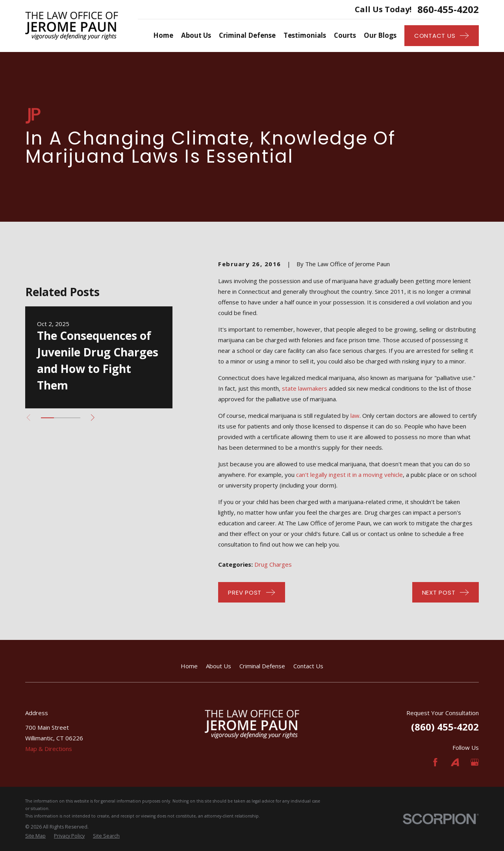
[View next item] (93, 418)
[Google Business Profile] (475, 762)
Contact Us (308, 666)
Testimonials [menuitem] (305, 35)
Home (189, 666)
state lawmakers (305, 388)
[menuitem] (35, 836)
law (355, 415)
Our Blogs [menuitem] (380, 35)
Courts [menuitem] (345, 35)
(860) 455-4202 (445, 727)
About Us (219, 666)
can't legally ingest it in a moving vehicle (349, 475)
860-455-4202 (448, 9)
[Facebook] (435, 762)
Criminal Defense (262, 666)
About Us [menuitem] (196, 35)
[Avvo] (455, 762)
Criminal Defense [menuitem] (247, 35)
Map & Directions (49, 749)
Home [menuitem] (163, 35)
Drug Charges (273, 564)
